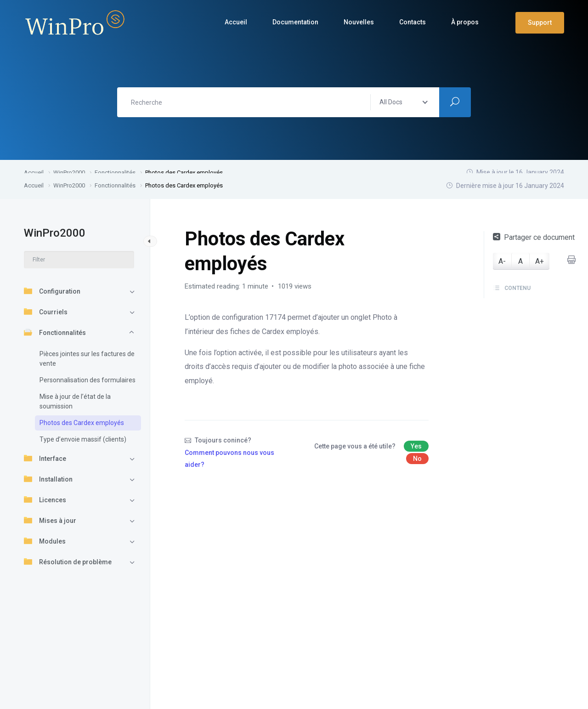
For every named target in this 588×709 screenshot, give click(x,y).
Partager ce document (534, 237)
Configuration (52, 291)
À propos (465, 22)
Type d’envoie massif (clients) (83, 439)
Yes (416, 446)
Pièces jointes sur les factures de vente (87, 359)
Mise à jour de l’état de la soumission (75, 401)
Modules (45, 541)
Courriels (46, 312)
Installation (48, 479)
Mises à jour (50, 520)
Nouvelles (359, 22)
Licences (45, 499)
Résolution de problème (68, 562)
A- (502, 261)
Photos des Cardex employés (82, 423)
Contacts (413, 22)
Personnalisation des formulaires (88, 380)
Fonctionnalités (55, 332)
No (417, 459)
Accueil (236, 22)
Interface (45, 458)
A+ (540, 261)
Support (540, 23)
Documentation (295, 22)
